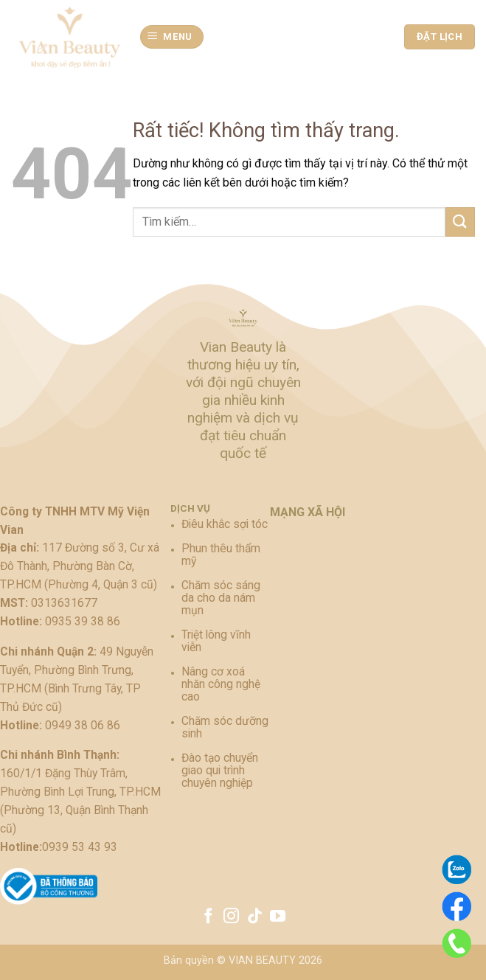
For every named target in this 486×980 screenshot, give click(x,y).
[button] (172, 37)
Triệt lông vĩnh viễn (216, 641)
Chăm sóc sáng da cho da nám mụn (221, 598)
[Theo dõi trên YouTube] (278, 917)
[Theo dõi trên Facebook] (208, 917)
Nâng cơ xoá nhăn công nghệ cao (221, 684)
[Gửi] (460, 222)
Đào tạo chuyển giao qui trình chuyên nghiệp (220, 771)
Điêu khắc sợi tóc (225, 524)
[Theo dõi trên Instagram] (231, 917)
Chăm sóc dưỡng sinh (225, 727)
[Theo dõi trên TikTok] (255, 917)
